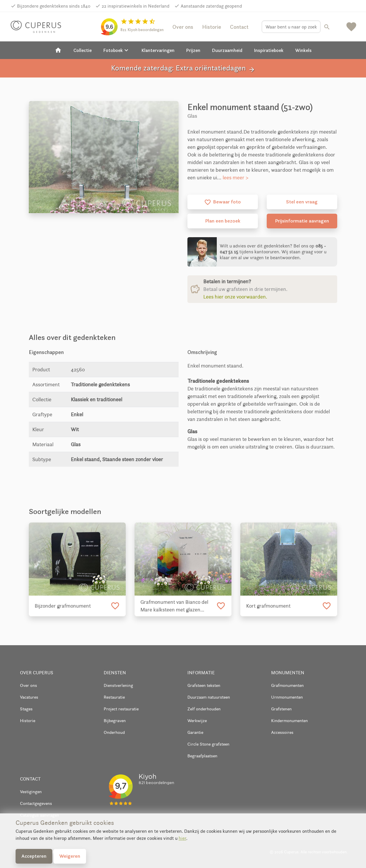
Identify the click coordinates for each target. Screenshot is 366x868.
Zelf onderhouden (204, 709)
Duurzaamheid (227, 50)
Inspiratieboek (269, 50)
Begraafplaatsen (202, 756)
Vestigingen (31, 792)
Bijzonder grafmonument (63, 606)
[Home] (58, 50)
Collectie (83, 50)
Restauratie (114, 697)
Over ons (183, 27)
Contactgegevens (36, 803)
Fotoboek (117, 50)
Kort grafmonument (268, 606)
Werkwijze (197, 720)
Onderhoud (114, 732)
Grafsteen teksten (204, 685)
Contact (239, 27)
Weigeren (70, 856)
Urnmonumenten (287, 697)
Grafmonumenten (287, 685)
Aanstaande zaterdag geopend (211, 6)
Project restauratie (121, 709)
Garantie (195, 732)
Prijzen (193, 50)
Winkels (303, 50)
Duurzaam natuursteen (209, 697)
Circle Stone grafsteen (208, 744)
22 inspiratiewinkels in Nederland (136, 6)
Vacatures (29, 697)
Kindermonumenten (289, 720)
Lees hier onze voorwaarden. (235, 297)
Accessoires (282, 732)
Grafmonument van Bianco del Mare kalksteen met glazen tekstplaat (174, 606)
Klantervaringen (158, 50)
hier (182, 838)
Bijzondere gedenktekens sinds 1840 (54, 6)
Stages (26, 709)
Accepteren (34, 856)
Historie (212, 27)
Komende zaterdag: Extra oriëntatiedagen (183, 68)
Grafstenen (281, 709)
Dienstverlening (118, 685)
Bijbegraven (115, 720)
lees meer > (236, 178)
